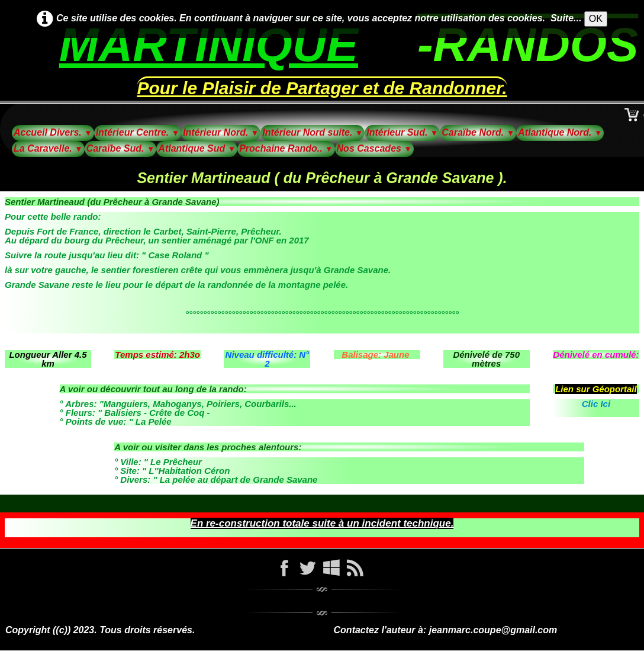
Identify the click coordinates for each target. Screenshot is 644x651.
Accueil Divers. (53, 132)
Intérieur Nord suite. (313, 132)
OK (596, 19)
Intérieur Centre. (138, 132)
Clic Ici (596, 404)
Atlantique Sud (197, 148)
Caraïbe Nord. (478, 132)
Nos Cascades (374, 148)
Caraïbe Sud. (121, 148)
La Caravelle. (48, 148)
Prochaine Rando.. (286, 148)
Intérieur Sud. (402, 132)
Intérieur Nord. (221, 132)
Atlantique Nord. (560, 132)
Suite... (566, 18)
